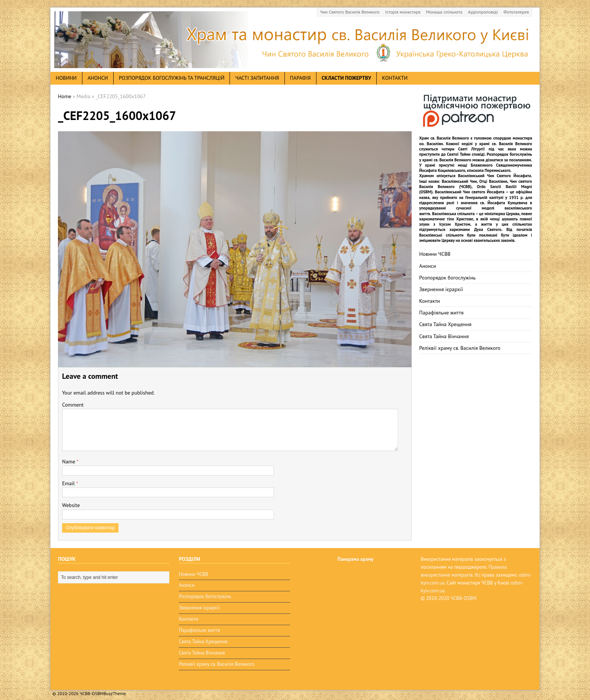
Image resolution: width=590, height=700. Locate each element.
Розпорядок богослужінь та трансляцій (172, 78)
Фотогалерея (516, 12)
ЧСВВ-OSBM (463, 598)
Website (71, 505)
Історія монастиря (403, 12)
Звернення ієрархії (441, 289)
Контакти (395, 78)
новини (66, 78)
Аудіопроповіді (483, 12)
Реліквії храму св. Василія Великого (460, 348)
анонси (98, 78)
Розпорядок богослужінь (447, 278)
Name (69, 462)
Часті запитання (257, 78)
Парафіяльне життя (441, 313)
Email (69, 483)
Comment (73, 405)
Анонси (428, 266)
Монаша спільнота (444, 12)
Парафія (300, 78)
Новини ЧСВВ (435, 254)
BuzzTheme (115, 689)
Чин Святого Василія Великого (350, 12)
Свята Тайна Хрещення (445, 324)
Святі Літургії (472, 149)
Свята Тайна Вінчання (444, 336)
